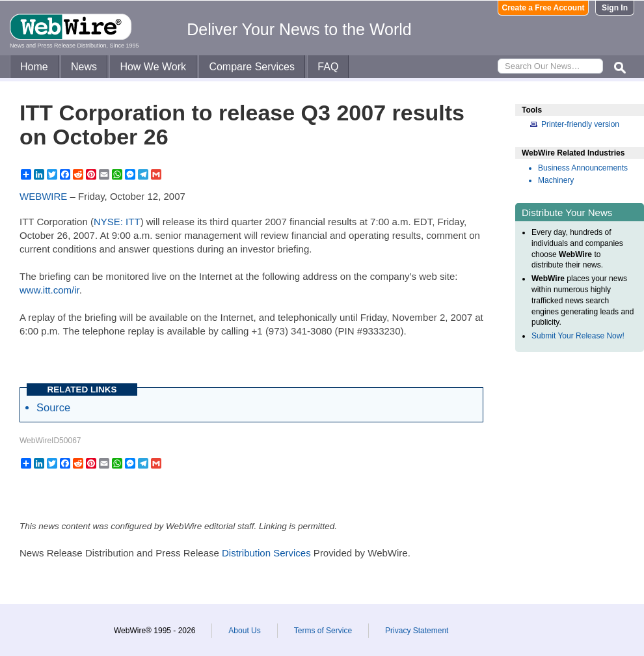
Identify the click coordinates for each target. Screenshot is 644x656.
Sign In (615, 8)
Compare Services (252, 67)
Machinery (556, 180)
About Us (244, 631)
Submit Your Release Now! (578, 336)
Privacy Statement (417, 631)
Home (34, 67)
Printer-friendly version (580, 124)
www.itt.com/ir (49, 290)
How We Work (153, 67)
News (84, 67)
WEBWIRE (43, 196)
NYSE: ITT (117, 222)
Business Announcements (583, 168)
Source (53, 407)
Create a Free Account (543, 8)
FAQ (328, 67)
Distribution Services (266, 553)
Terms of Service (323, 631)
